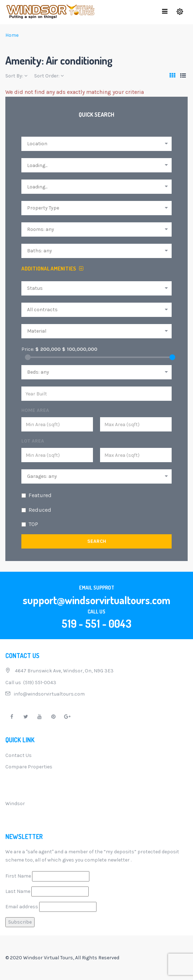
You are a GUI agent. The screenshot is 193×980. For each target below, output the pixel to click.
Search (97, 541)
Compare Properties (29, 767)
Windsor (15, 804)
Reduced (40, 510)
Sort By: (16, 76)
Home (12, 35)
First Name (18, 876)
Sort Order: (49, 76)
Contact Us (19, 755)
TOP (33, 524)
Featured (40, 495)
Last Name (18, 891)
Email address (22, 907)
